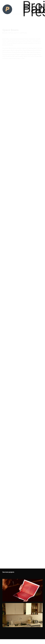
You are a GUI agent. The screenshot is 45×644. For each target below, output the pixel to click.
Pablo (33, 9)
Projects (33, 6)
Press (33, 12)
